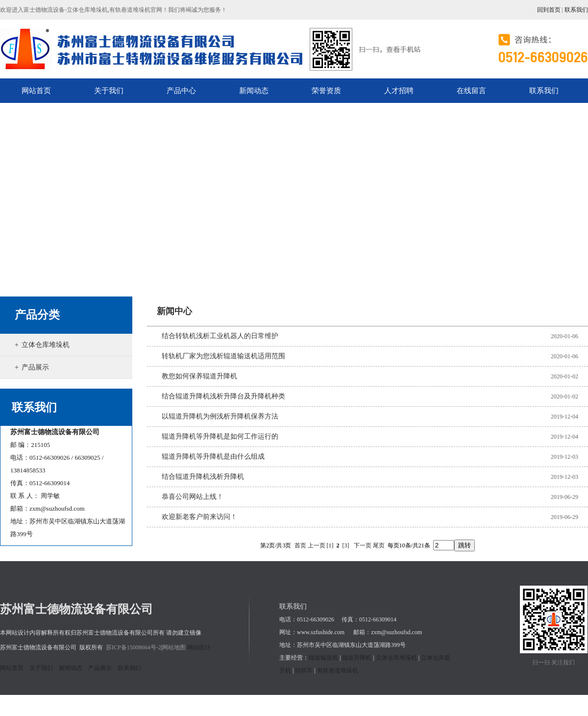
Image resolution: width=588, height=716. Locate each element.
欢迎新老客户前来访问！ (199, 517)
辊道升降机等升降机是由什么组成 (213, 457)
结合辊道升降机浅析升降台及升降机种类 (223, 396)
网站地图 (174, 647)
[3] (346, 545)
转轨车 (304, 670)
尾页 (379, 545)
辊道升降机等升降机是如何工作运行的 (220, 436)
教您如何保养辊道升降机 (199, 376)
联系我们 (576, 10)
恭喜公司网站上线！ (193, 497)
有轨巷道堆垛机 (338, 670)
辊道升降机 (357, 658)
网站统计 (199, 647)
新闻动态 (71, 668)
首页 (300, 545)
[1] (330, 545)
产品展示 (35, 367)
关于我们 (41, 668)
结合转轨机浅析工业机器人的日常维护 (220, 336)
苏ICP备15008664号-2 (134, 647)
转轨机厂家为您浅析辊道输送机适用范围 (223, 356)
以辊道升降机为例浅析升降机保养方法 (220, 416)
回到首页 (549, 10)
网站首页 (12, 668)
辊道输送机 (323, 658)
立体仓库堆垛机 (46, 345)
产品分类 (37, 315)
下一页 (363, 545)
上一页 (317, 545)
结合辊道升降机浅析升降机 (203, 477)
